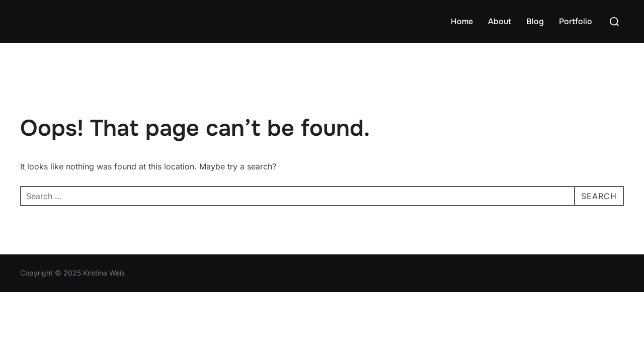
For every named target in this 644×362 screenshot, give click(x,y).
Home (462, 21)
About (500, 21)
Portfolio (576, 21)
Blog (535, 21)
